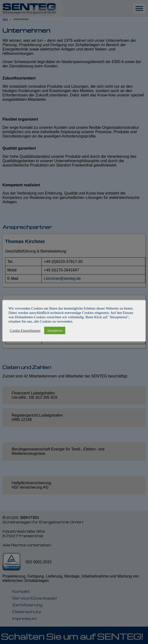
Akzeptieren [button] (55, 330)
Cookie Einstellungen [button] (25, 331)
